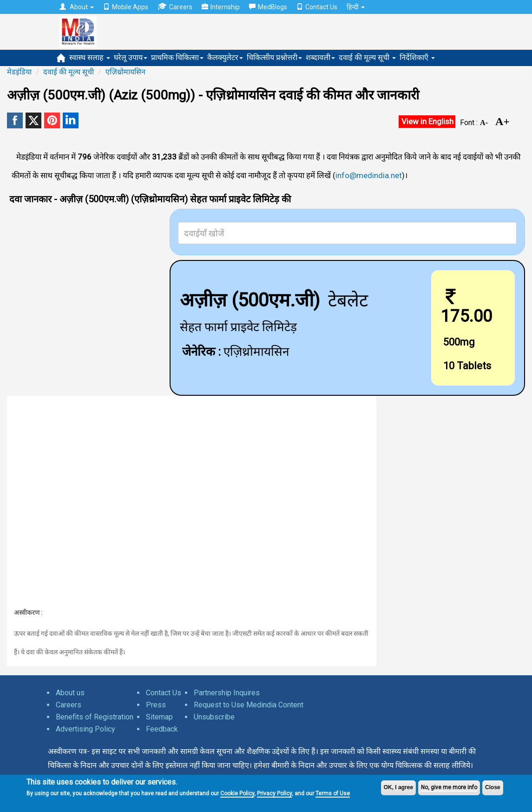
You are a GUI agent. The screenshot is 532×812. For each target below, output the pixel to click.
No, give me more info (449, 787)
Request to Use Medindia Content (249, 705)
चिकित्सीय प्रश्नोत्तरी (274, 57)
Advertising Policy (85, 729)
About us (70, 693)
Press (156, 705)
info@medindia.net (369, 175)
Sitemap (159, 717)
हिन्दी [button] (356, 7)
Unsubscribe (214, 717)
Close (493, 787)
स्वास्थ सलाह (90, 57)
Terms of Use (333, 793)
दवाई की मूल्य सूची (367, 57)
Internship (221, 7)
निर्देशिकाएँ (417, 57)
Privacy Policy (274, 793)
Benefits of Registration (95, 717)
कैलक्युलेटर (225, 57)
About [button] (77, 7)
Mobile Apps (126, 7)
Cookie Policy (237, 793)
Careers (175, 7)
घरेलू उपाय (131, 57)
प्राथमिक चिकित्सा (177, 57)
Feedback (162, 729)
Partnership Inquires (227, 693)
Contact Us (317, 7)
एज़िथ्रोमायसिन (125, 72)
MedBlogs (268, 7)
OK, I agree (398, 787)
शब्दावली (320, 57)
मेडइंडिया (19, 72)
